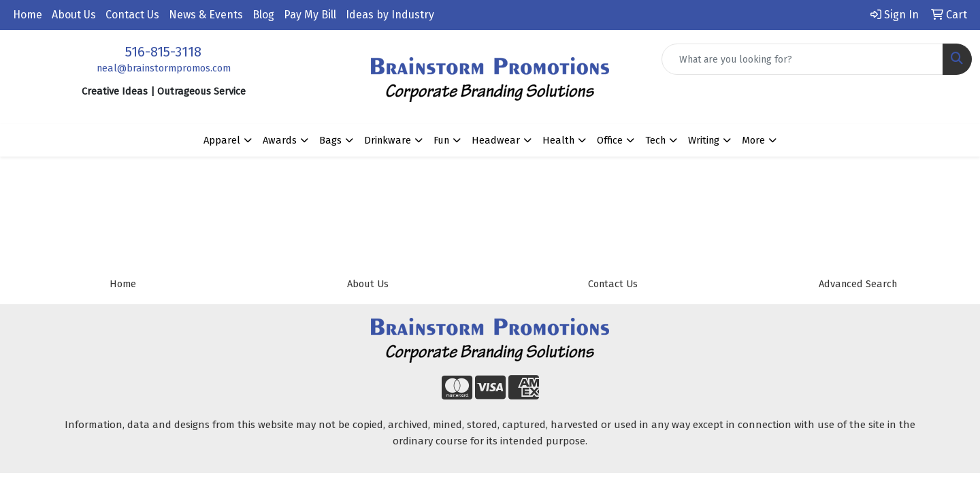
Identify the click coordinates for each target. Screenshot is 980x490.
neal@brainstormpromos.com (164, 68)
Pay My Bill (310, 15)
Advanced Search (858, 284)
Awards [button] (280, 140)
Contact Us (132, 15)
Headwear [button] (496, 140)
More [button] (753, 140)
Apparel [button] (222, 140)
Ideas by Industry (390, 15)
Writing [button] (704, 140)
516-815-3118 (163, 52)
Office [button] (610, 140)
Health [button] (558, 140)
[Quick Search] (802, 59)
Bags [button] (330, 140)
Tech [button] (655, 140)
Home (28, 15)
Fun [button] (441, 140)
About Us (74, 15)
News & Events (206, 15)
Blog (263, 15)
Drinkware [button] (388, 140)
